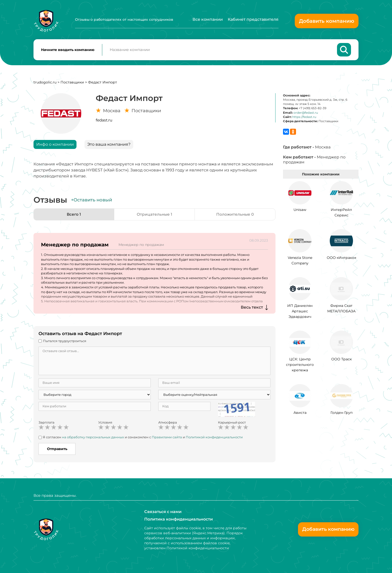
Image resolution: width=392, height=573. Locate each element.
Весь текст (252, 308)
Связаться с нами (163, 512)
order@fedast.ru (306, 114)
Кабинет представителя (253, 19)
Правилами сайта (167, 438)
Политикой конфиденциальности (214, 438)
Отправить (57, 450)
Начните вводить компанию (68, 50)
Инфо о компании (55, 145)
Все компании (208, 19)
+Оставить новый (91, 201)
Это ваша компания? (109, 145)
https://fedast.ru (304, 118)
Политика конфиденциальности (178, 519)
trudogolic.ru (45, 83)
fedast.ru (104, 121)
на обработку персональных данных (93, 438)
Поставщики (72, 83)
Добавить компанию (327, 21)
